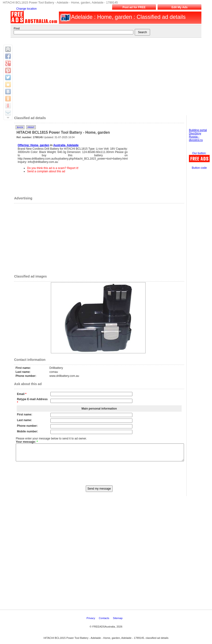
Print (31, 127)
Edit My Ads (179, 7)
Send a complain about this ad (46, 171)
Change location (26, 9)
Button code (199, 168)
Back (20, 127)
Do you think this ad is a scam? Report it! (53, 168)
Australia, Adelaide (66, 145)
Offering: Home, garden (33, 145)
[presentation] (99, 476)
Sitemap (118, 622)
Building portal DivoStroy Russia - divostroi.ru (198, 135)
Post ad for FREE (134, 7)
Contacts (104, 622)
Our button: (199, 153)
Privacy (91, 622)
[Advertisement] (106, 75)
